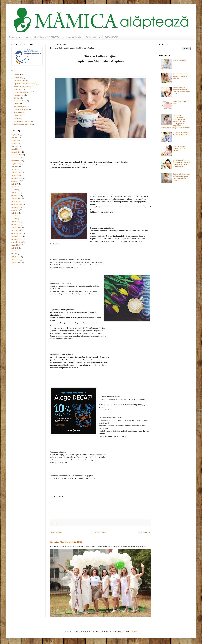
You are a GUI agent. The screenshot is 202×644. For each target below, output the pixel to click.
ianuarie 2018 (16, 175)
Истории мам (18, 112)
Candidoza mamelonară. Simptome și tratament (181, 134)
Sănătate (16, 104)
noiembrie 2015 (17, 236)
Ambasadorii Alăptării (73, 37)
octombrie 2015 (17, 239)
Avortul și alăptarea (180, 60)
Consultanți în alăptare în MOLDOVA (43, 37)
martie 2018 (16, 169)
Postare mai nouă (56, 532)
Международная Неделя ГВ (24, 86)
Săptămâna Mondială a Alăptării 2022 (66, 542)
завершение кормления (22, 121)
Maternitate (17, 89)
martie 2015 (16, 260)
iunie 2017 (15, 187)
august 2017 (16, 181)
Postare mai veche (144, 532)
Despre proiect (16, 37)
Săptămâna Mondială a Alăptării (25, 84)
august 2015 (16, 245)
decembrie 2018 (17, 155)
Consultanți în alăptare (21, 110)
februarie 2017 (16, 199)
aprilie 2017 (16, 193)
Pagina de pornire (100, 532)
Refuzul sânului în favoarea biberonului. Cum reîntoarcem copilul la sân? (182, 91)
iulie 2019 (15, 146)
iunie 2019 (15, 149)
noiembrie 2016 (17, 207)
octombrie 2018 (17, 158)
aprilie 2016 (16, 222)
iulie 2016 (15, 213)
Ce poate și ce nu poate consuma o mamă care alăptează (181, 76)
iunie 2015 (15, 251)
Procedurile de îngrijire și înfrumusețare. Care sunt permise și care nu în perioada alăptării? (182, 163)
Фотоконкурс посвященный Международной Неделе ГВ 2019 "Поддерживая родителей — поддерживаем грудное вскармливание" (176, 122)
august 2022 (16, 135)
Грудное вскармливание (22, 92)
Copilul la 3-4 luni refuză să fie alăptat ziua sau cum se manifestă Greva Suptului (182, 177)
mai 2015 (15, 254)
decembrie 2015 (17, 233)
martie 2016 (16, 225)
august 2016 (16, 210)
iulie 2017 (15, 184)
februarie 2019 (16, 152)
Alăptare (16, 75)
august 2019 (16, 143)
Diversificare (18, 115)
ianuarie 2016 (16, 230)
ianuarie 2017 (16, 201)
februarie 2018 (16, 172)
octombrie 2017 (17, 178)
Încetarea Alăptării (20, 107)
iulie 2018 (15, 167)
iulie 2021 (15, 138)
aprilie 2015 (16, 257)
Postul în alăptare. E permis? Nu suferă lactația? (180, 148)
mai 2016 (15, 219)
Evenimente (59, 524)
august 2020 (16, 140)
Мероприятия (18, 95)
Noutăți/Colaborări (20, 101)
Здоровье (17, 118)
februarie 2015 (16, 263)
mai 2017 (15, 190)
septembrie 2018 (17, 161)
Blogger (134, 631)
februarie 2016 (16, 228)
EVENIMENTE (111, 37)
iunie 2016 (15, 216)
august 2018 (16, 164)
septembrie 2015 (17, 242)
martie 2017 (16, 196)
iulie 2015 (15, 248)
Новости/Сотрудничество (23, 124)
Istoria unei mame (20, 81)
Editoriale (17, 98)
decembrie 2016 (17, 204)
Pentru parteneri (93, 37)
